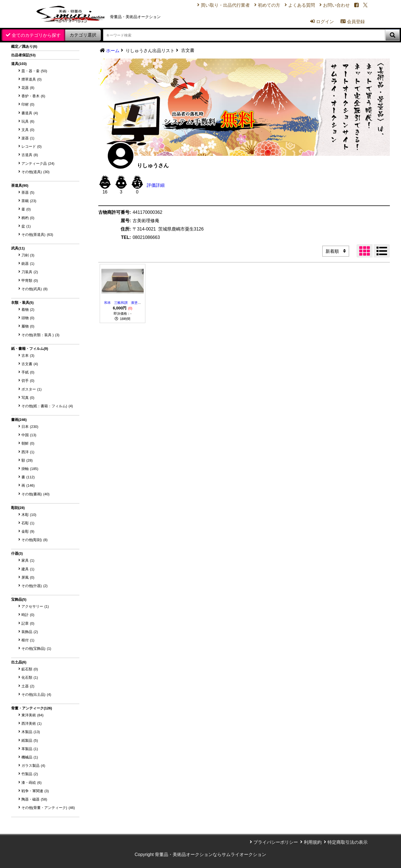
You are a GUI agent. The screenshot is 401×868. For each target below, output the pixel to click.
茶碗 (29, 201)
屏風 (28, 577)
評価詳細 (156, 185)
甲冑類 (30, 281)
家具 (28, 560)
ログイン (322, 21)
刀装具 (30, 272)
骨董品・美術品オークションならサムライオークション (211, 854)
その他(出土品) (36, 694)
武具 (18, 248)
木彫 (29, 515)
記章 (28, 623)
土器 (28, 686)
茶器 (28, 192)
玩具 (28, 121)
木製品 (31, 732)
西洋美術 (32, 723)
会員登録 (353, 21)
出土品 (19, 662)
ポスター (32, 389)
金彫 (28, 531)
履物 (28, 326)
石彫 (28, 523)
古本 (28, 356)
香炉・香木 (33, 96)
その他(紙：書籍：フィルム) (47, 406)
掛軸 (30, 469)
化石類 (30, 677)
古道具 (30, 155)
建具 (28, 569)
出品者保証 (23, 55)
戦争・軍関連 (35, 791)
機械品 (30, 757)
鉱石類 (30, 669)
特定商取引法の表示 (348, 842)
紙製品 (30, 740)
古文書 (30, 364)
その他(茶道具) (37, 235)
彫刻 (18, 508)
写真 (28, 398)
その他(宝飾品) (36, 648)
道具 (19, 64)
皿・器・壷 (34, 71)
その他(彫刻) (35, 540)
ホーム (113, 51)
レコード (32, 146)
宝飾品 (19, 599)
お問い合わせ (336, 5)
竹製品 (30, 774)
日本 (30, 427)
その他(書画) (36, 494)
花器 (28, 88)
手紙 (28, 372)
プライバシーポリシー (276, 842)
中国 (29, 435)
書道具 (30, 113)
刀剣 (28, 255)
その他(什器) (35, 586)
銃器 (28, 264)
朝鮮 (28, 443)
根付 (28, 640)
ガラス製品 (33, 766)
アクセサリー (35, 606)
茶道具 (20, 186)
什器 (17, 553)
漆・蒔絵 (32, 783)
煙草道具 (32, 79)
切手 (28, 381)
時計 (28, 615)
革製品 (30, 749)
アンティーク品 (38, 163)
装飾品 (30, 632)
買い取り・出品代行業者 (225, 5)
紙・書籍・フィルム (30, 349)
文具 (28, 130)
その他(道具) (36, 172)
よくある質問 (302, 5)
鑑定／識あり (24, 46)
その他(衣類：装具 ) (41, 335)
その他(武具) (35, 289)
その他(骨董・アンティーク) (48, 808)
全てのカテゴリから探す (36, 35)
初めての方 (269, 5)
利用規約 (313, 842)
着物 (28, 310)
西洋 (28, 452)
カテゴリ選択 (83, 35)
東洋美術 (33, 715)
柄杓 (28, 218)
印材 (28, 104)
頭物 (28, 318)
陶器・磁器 (34, 799)
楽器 (28, 138)
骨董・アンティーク (32, 708)
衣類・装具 (22, 303)
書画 (19, 420)
